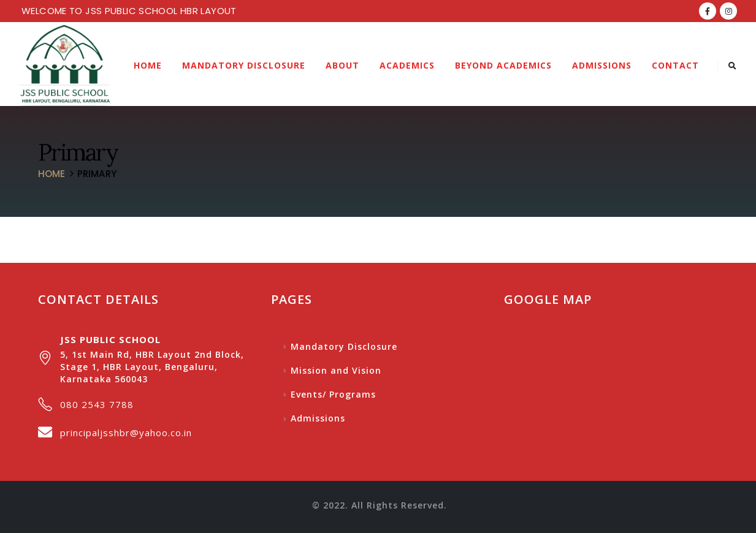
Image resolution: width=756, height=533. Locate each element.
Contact (675, 65)
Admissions (602, 65)
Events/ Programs (333, 394)
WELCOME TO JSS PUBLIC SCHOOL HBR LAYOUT (129, 11)
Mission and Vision (336, 370)
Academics (407, 65)
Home (148, 65)
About (342, 65)
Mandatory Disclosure (244, 65)
